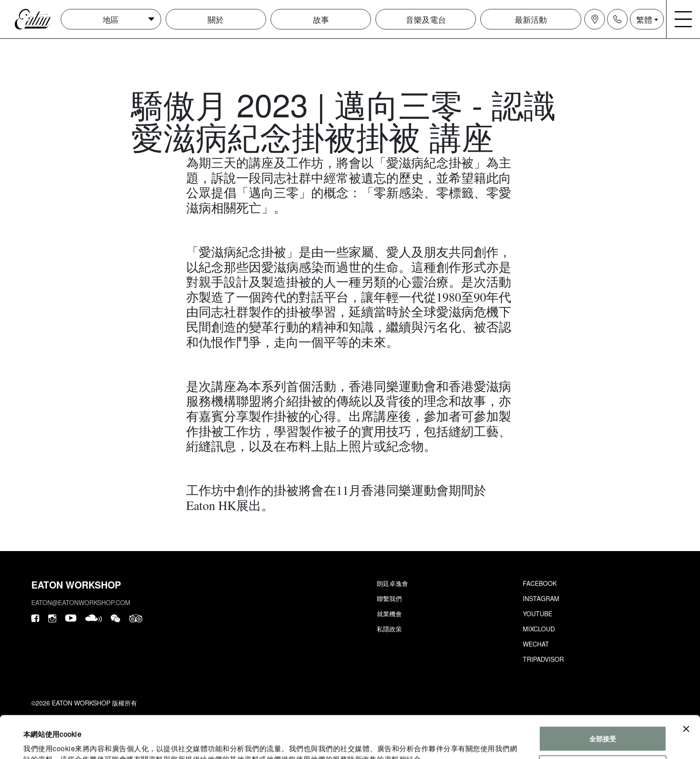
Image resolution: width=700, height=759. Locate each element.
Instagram (541, 598)
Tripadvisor (543, 659)
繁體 (644, 19)
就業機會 (389, 614)
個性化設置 (603, 725)
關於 (216, 19)
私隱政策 (389, 629)
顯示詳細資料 (44, 741)
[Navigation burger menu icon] (683, 19)
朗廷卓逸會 (392, 583)
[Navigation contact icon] (617, 19)
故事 (321, 19)
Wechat (536, 644)
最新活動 (531, 19)
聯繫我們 (389, 598)
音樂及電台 (426, 19)
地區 (111, 19)
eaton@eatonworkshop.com (81, 602)
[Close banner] (686, 687)
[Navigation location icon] (595, 19)
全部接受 (603, 696)
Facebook (540, 583)
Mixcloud (539, 629)
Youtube (537, 614)
